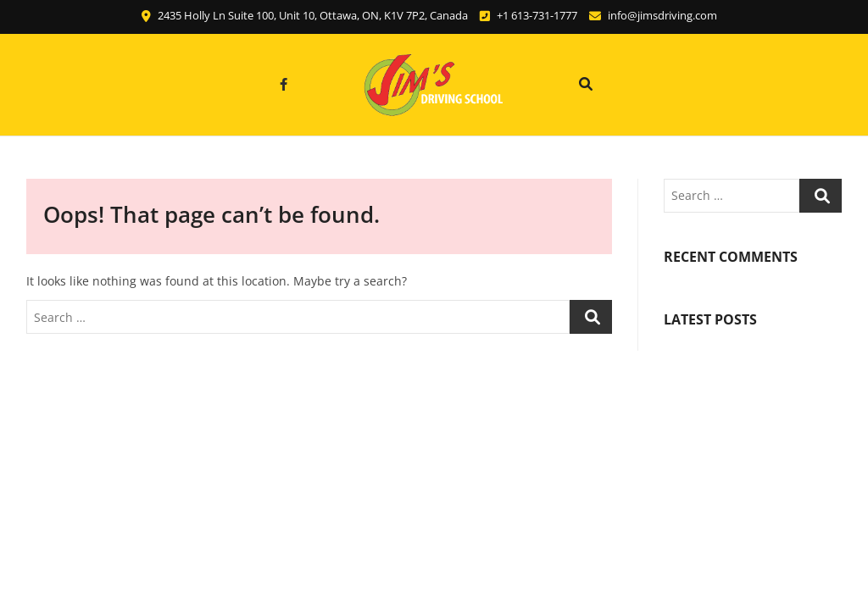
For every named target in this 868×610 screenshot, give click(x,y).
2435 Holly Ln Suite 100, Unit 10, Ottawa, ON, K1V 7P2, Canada (305, 15)
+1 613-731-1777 (529, 15)
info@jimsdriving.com (653, 15)
